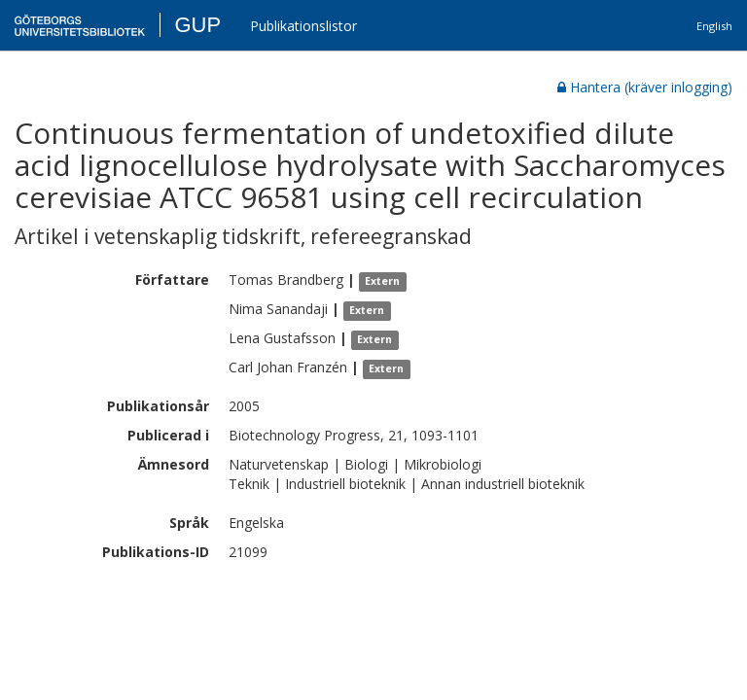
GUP (197, 25)
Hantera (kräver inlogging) (645, 87)
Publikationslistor (303, 26)
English (714, 26)
